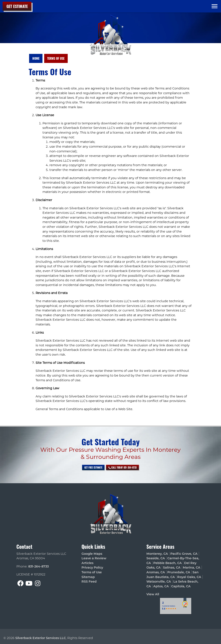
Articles (87, 563)
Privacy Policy (92, 567)
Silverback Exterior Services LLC (41, 638)
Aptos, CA (161, 586)
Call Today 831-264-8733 (115, 467)
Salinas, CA (172, 567)
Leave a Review (94, 558)
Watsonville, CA (159, 581)
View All (153, 594)
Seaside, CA (156, 558)
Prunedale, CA (179, 572)
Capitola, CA (181, 586)
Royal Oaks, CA (189, 577)
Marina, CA (192, 567)
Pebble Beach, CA (168, 563)
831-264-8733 (38, 566)
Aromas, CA (156, 572)
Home (36, 58)
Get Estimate (17, 6)
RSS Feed (89, 581)
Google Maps (92, 554)
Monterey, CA (157, 554)
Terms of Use (56, 58)
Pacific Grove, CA (184, 554)
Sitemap (88, 577)
